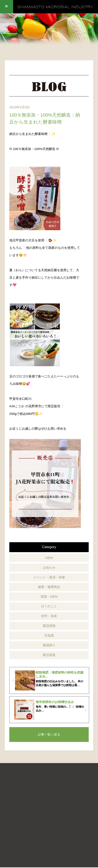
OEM (49, 558)
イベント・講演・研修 (49, 577)
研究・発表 (49, 616)
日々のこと (49, 606)
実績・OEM (49, 596)
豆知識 (49, 635)
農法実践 (49, 655)
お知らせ (49, 567)
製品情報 (49, 626)
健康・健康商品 (49, 587)
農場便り (49, 645)
